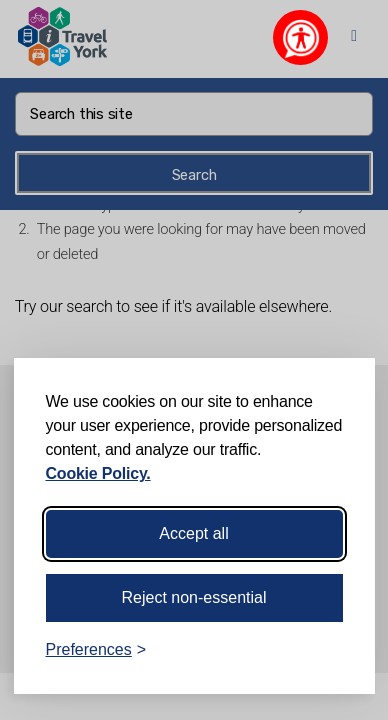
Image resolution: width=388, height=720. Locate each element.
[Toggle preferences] (96, 650)
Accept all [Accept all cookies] (193, 533)
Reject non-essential (194, 597)
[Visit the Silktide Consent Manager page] (331, 650)
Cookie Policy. (98, 473)
